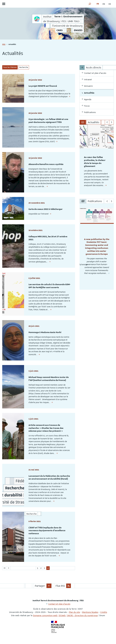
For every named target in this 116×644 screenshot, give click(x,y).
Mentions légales (90, 612)
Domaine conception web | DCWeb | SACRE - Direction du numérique (65, 615)
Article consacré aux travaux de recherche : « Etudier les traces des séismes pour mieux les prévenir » (46, 428)
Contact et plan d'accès (59, 604)
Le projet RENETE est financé (43, 86)
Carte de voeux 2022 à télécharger (46, 209)
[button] (90, 4)
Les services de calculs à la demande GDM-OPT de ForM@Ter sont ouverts (49, 286)
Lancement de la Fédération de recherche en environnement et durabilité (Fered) (49, 478)
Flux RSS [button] (60, 586)
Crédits (104, 612)
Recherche (24, 67)
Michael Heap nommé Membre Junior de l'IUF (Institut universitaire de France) (49, 379)
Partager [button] (40, 586)
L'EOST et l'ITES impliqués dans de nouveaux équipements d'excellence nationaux (47, 531)
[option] (97, 159)
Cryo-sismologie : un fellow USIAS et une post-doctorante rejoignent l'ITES (48, 121)
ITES (4, 44)
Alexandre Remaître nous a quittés (46, 164)
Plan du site (74, 612)
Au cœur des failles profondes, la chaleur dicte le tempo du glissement (95, 162)
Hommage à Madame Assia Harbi (45, 332)
